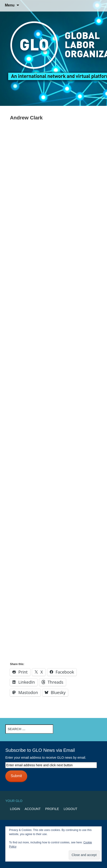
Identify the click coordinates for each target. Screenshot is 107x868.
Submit (16, 776)
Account (33, 809)
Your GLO (14, 801)
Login (15, 809)
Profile (52, 809)
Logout (70, 809)
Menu (10, 5)
